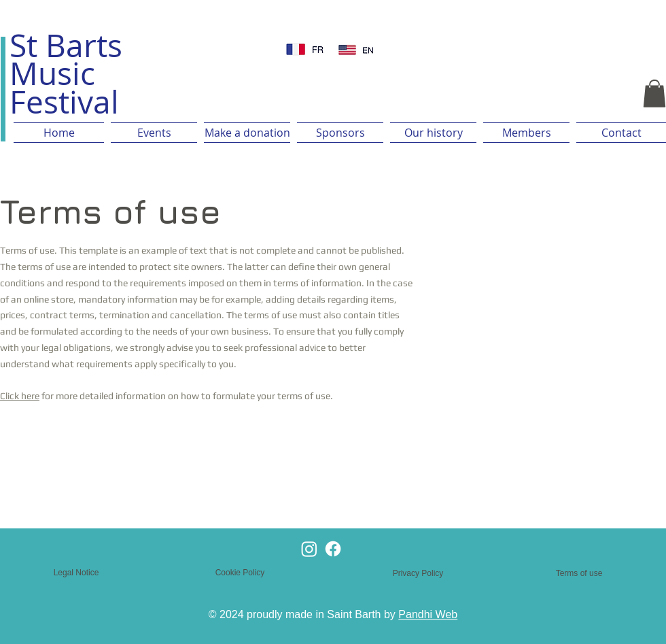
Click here (20, 396)
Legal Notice (76, 573)
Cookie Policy (240, 573)
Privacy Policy (418, 573)
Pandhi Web (428, 614)
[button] (654, 94)
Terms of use (579, 573)
